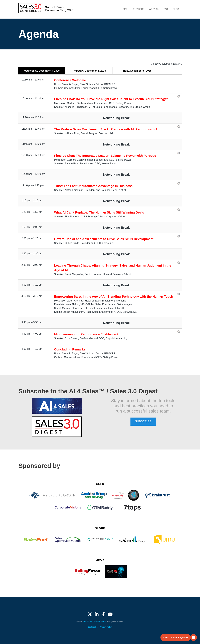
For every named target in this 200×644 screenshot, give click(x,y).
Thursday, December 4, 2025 (89, 71)
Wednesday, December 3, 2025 (42, 71)
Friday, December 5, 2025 (137, 71)
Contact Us (93, 627)
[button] (193, 637)
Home (124, 9)
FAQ (166, 9)
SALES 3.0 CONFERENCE (94, 621)
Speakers (138, 9)
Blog (176, 9)
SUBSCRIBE (143, 421)
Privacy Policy (106, 627)
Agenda (154, 9)
